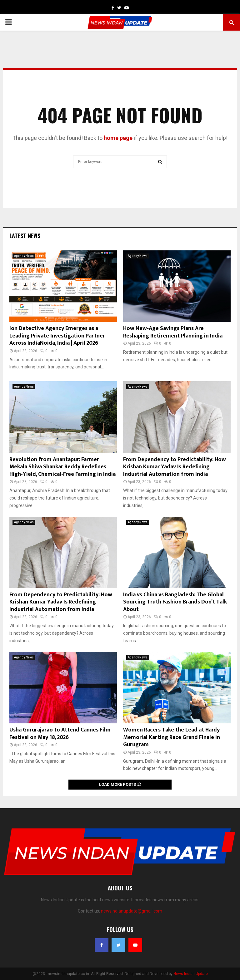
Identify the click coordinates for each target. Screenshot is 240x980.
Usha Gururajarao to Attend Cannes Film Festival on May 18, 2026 (60, 734)
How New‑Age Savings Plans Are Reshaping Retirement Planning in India (173, 332)
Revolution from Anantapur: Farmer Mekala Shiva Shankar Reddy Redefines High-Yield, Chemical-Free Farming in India (62, 467)
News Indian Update (191, 974)
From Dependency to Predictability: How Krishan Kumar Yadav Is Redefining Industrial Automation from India (175, 467)
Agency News (24, 256)
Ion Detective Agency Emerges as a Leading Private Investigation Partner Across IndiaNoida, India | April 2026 (57, 336)
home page (118, 138)
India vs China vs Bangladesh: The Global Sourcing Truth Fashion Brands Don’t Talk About (175, 602)
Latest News (25, 236)
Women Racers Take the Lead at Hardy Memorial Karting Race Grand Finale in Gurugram (172, 737)
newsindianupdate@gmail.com (132, 911)
